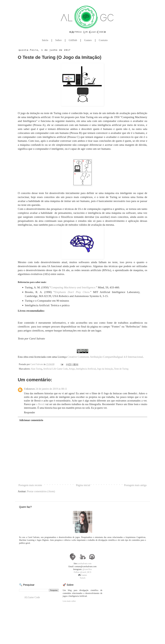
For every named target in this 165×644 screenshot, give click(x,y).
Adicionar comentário (31, 420)
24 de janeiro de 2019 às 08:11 (51, 389)
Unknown (29, 389)
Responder (30, 412)
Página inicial (83, 485)
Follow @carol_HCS (82, 572)
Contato (103, 40)
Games (88, 40)
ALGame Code (32, 597)
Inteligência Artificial (86, 369)
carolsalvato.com (84, 563)
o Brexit (40, 404)
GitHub (73, 40)
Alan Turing (36, 369)
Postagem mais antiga (135, 485)
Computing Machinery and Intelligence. (73, 287)
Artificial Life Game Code (55, 369)
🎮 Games (82, 575)
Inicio (45, 40)
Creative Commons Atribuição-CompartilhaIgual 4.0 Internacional (105, 357)
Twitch (82, 578)
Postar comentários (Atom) (41, 491)
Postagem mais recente (30, 485)
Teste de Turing (121, 369)
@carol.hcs (87, 569)
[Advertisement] (82, 621)
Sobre (59, 40)
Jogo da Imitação (105, 369)
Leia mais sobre (69, 601)
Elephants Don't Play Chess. (72, 292)
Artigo (72, 369)
